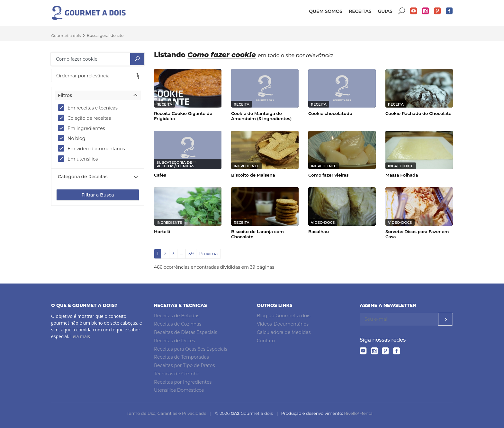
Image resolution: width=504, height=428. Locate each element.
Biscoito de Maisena (253, 175)
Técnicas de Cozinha (177, 374)
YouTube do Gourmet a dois (414, 11)
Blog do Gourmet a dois (283, 316)
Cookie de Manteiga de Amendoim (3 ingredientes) (261, 116)
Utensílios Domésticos (179, 390)
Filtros (65, 95)
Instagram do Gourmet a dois (426, 11)
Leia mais (80, 336)
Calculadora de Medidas (284, 332)
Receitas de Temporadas (181, 357)
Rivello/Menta (358, 413)
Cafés (160, 175)
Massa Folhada (402, 175)
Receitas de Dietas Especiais (186, 332)
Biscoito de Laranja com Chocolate (257, 234)
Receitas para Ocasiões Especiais (191, 349)
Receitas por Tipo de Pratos (184, 365)
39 (191, 254)
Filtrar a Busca (98, 195)
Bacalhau (319, 231)
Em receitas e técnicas (90, 108)
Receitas (360, 11)
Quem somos (326, 11)
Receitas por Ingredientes (183, 382)
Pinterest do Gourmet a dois (437, 11)
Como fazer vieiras (328, 175)
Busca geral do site (105, 35)
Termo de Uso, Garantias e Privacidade (166, 413)
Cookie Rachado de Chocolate (418, 113)
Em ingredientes (84, 128)
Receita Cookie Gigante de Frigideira (183, 116)
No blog (74, 138)
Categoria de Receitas (83, 177)
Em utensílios (80, 159)
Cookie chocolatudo (330, 113)
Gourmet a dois (66, 35)
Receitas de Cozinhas (178, 324)
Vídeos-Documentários (283, 324)
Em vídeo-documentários (93, 148)
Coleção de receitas (86, 118)
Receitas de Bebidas (177, 316)
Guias (385, 11)
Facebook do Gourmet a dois (449, 11)
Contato (266, 341)
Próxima (208, 254)
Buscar (402, 11)
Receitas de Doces (175, 341)
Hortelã (162, 231)
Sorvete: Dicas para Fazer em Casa (417, 234)
